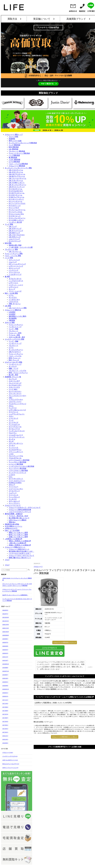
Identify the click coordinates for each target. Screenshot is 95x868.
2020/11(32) (6, 628)
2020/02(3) (5, 653)
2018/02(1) (5, 693)
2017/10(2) (5, 703)
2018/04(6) (5, 686)
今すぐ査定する (47, 84)
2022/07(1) (5, 614)
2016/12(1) (5, 736)
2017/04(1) (5, 725)
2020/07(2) (5, 642)
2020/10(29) (6, 632)
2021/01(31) (6, 621)
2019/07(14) (6, 671)
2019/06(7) (5, 675)
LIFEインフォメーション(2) (10, 768)
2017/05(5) (5, 721)
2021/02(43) (6, 617)
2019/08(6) (5, 668)
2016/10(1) (5, 739)
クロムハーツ (38, 567)
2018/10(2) (5, 678)
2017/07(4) (5, 714)
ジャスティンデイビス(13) (10, 756)
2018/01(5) (5, 696)
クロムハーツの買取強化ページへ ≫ (65, 642)
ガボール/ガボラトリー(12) (10, 760)
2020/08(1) (5, 639)
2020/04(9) (5, 646)
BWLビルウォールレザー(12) (11, 764)
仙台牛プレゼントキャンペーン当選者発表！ (15, 595)
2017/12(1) (5, 700)
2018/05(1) (5, 682)
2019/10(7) (5, 660)
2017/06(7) (5, 718)
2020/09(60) (6, 635)
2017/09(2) (5, 707)
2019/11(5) (5, 657)
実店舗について (42, 19)
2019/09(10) (6, 664)
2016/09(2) (5, 743)
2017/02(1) (5, 732)
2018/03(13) (6, 689)
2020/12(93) (6, 624)
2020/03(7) (5, 650)
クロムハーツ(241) (8, 752)
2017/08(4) (5, 711)
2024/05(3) (5, 610)
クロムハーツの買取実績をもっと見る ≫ (65, 727)
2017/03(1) (5, 729)
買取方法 (12, 19)
